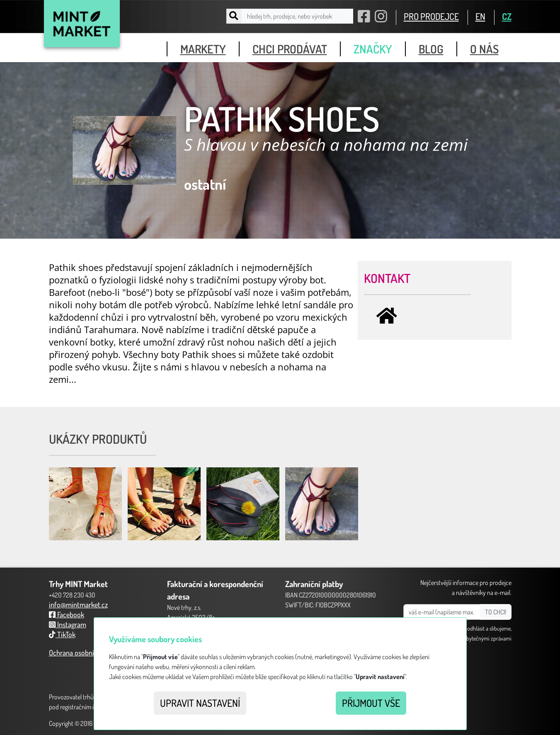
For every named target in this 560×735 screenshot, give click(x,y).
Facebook (67, 614)
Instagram (68, 624)
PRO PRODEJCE (431, 16)
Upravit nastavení (200, 703)
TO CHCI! (496, 612)
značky (373, 49)
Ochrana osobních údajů (84, 653)
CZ (507, 16)
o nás (484, 49)
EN (480, 16)
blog (431, 49)
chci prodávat (290, 49)
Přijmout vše (371, 703)
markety (203, 49)
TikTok (62, 634)
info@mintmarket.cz (78, 604)
